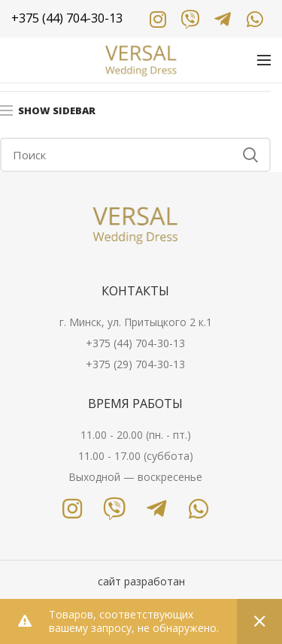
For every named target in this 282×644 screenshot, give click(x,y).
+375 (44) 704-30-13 (135, 343)
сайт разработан (141, 581)
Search (250, 155)
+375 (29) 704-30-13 (135, 364)
